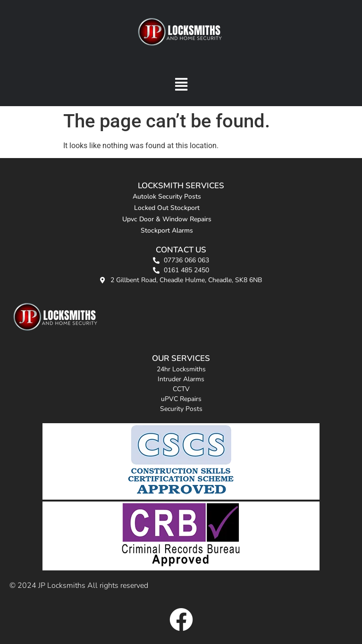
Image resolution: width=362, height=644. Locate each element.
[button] (181, 84)
